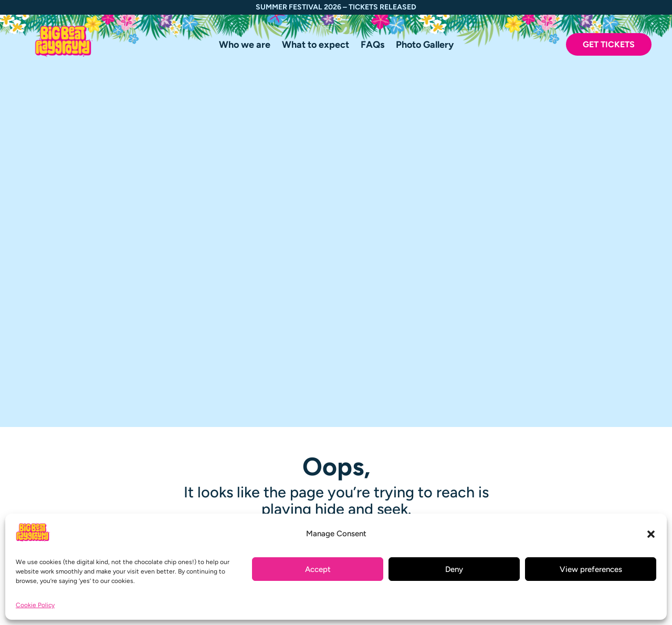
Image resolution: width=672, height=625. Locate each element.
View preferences (591, 569)
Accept (318, 569)
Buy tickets (292, 504)
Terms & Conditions (309, 460)
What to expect (316, 46)
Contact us (291, 446)
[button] (651, 534)
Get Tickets (609, 44)
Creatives (289, 419)
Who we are (245, 46)
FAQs (372, 46)
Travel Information (307, 405)
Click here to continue (336, 218)
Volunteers (291, 433)
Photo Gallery (425, 46)
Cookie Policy (35, 605)
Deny (454, 569)
